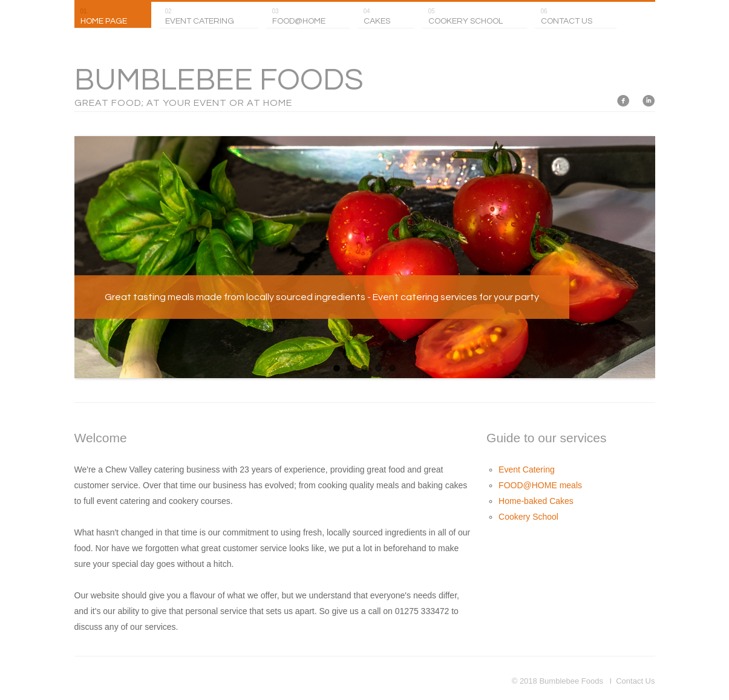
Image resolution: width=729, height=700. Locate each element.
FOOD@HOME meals (540, 485)
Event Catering (527, 469)
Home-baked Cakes (536, 501)
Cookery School (528, 517)
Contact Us (635, 681)
